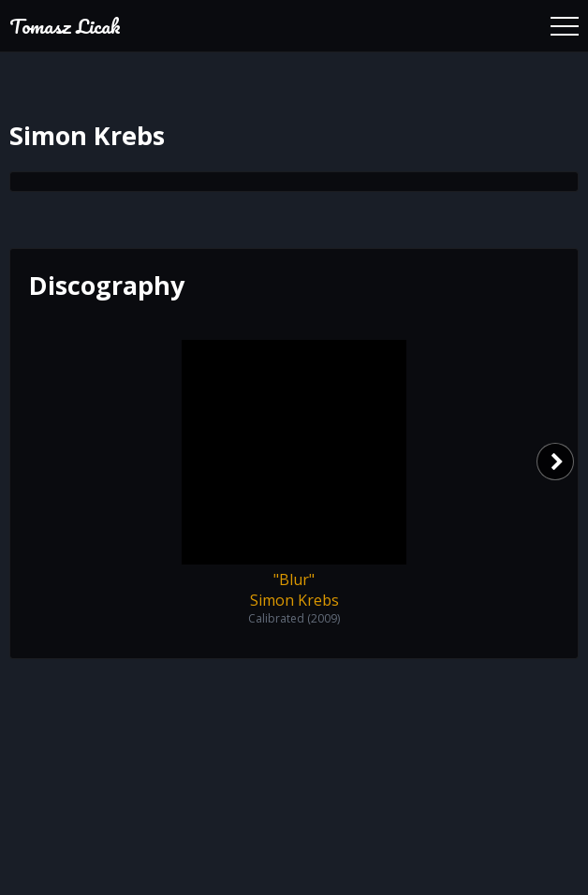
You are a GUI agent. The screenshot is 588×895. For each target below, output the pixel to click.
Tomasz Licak (65, 26)
